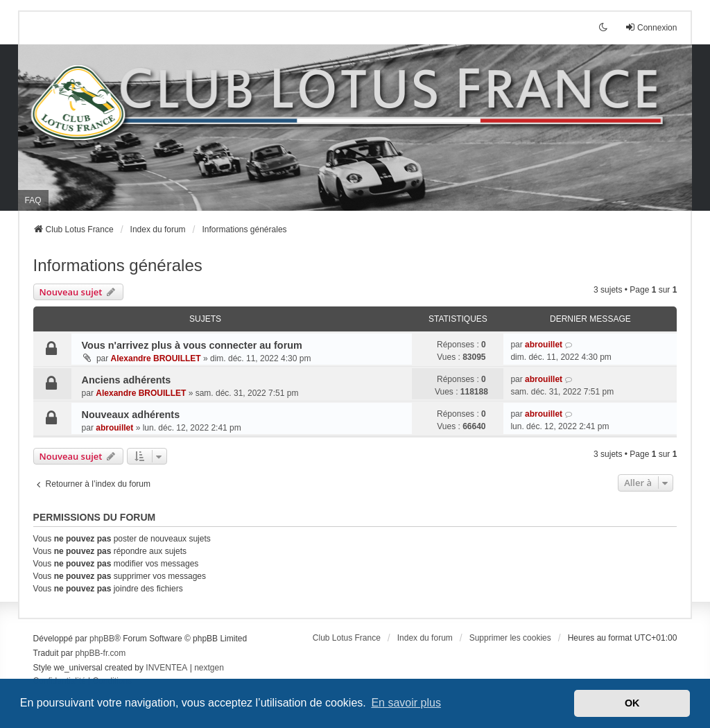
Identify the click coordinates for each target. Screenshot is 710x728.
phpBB (102, 639)
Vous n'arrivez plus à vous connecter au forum (192, 345)
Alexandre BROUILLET (156, 358)
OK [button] (632, 703)
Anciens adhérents (127, 380)
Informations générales (118, 265)
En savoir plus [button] (406, 703)
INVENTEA (166, 668)
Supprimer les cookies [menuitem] (510, 638)
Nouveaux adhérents (131, 415)
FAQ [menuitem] (33, 200)
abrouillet (544, 345)
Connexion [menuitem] (651, 27)
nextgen (209, 668)
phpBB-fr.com (101, 653)
